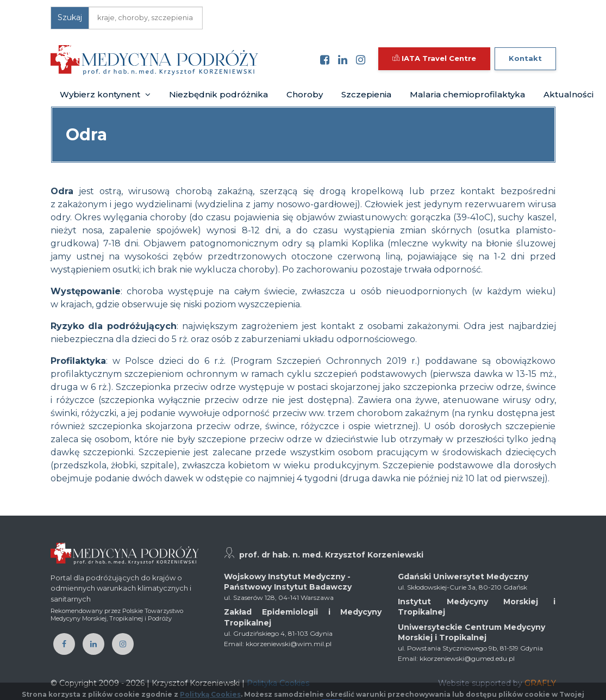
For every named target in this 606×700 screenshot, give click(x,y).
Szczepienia (366, 94)
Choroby (305, 94)
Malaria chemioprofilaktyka (467, 94)
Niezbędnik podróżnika (218, 94)
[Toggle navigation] (274, 60)
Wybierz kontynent (105, 94)
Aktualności (568, 94)
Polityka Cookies (278, 683)
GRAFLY (540, 683)
